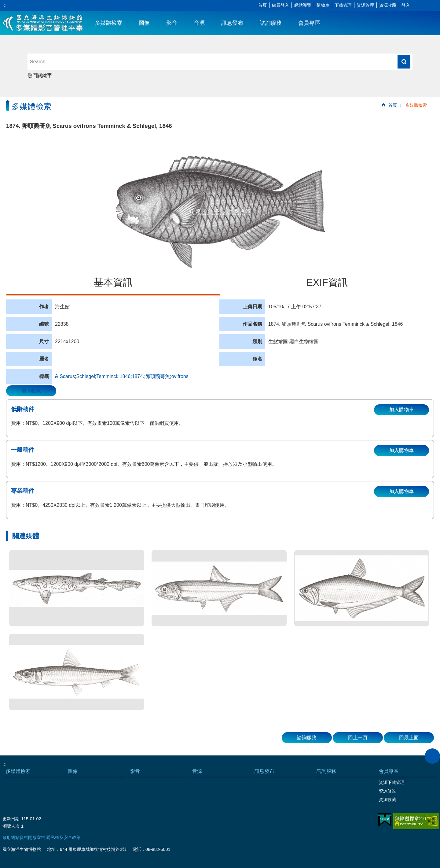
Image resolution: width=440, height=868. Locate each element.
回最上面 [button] (409, 738)
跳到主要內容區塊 (3, 3)
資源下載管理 (392, 782)
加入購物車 (402, 410)
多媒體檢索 (108, 23)
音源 (199, 23)
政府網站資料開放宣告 (24, 837)
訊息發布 (232, 23)
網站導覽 (303, 5)
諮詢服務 (271, 23)
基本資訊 (113, 282)
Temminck (107, 376)
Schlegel (85, 376)
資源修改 (387, 791)
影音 (172, 23)
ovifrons (180, 376)
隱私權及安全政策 (64, 837)
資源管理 (365, 5)
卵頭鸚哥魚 (158, 376)
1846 (125, 376)
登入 (406, 5)
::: (4, 5)
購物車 (323, 5)
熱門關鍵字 (40, 75)
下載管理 (343, 5)
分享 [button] (426, 6)
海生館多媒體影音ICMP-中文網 (43, 23)
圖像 (144, 23)
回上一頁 (358, 738)
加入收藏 (31, 391)
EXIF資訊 (327, 282)
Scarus (67, 376)
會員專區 (309, 23)
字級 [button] (417, 6)
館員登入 (280, 5)
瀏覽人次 (11, 826)
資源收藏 (388, 5)
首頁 (262, 5)
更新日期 (11, 819)
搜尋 (404, 62)
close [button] (432, 756)
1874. (138, 376)
